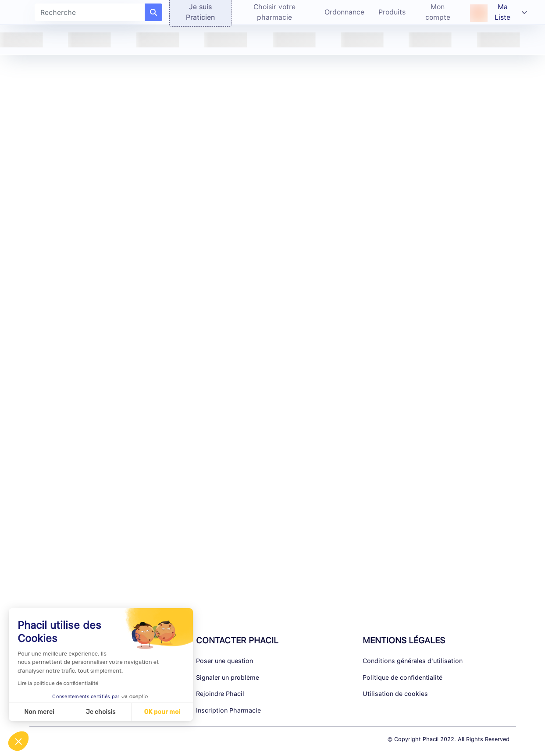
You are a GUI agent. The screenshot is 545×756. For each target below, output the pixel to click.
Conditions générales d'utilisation (413, 661)
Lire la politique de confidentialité (58, 683)
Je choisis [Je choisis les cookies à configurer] (101, 712)
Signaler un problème (228, 677)
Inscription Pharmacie (228, 710)
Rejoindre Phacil (220, 694)
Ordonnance (344, 12)
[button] (18, 741)
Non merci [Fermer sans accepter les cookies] (39, 712)
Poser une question (224, 661)
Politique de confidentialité (403, 677)
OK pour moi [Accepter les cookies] (162, 712)
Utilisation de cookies (395, 694)
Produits (392, 12)
